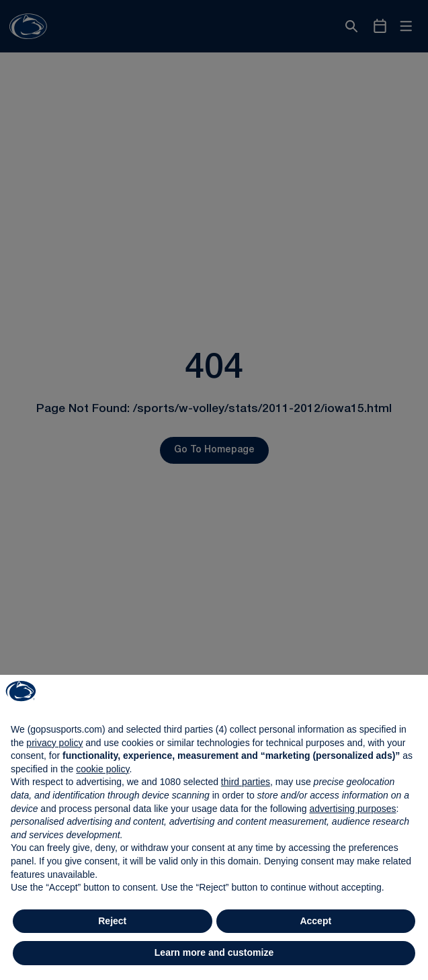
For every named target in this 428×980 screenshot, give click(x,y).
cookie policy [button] (102, 769)
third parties (246, 782)
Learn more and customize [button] (214, 952)
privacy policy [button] (54, 743)
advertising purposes (352, 809)
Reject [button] (112, 921)
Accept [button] (315, 921)
